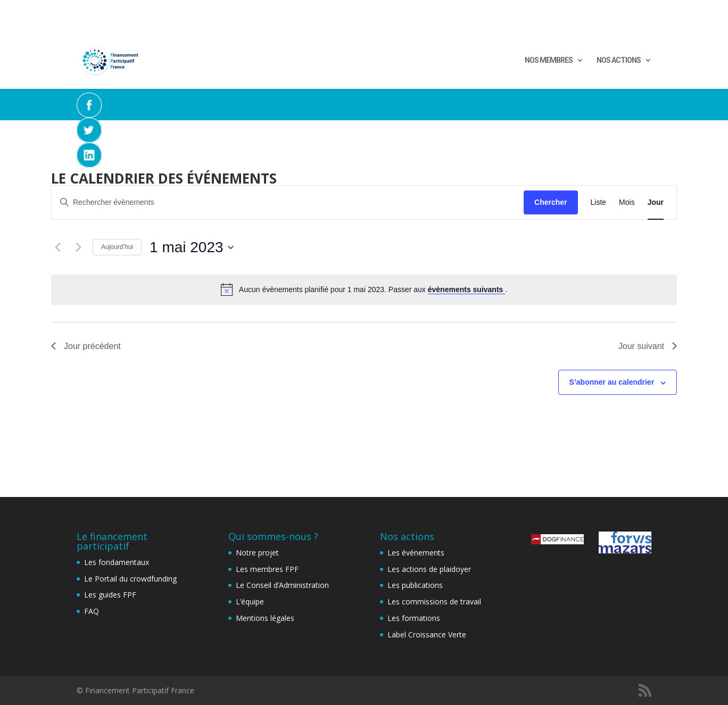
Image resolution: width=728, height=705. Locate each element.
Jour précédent (86, 346)
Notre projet (257, 553)
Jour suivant (648, 346)
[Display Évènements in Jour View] (656, 202)
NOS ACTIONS (619, 60)
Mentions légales (265, 618)
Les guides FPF (110, 595)
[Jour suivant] (78, 247)
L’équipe (250, 602)
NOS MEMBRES (549, 60)
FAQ (92, 611)
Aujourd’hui (117, 247)
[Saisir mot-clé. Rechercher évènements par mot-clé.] (288, 202)
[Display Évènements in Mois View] (627, 202)
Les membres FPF (267, 569)
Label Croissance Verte (427, 634)
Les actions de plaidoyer (429, 569)
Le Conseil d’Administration (282, 585)
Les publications (415, 585)
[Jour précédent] (57, 247)
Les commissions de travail (434, 602)
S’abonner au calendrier (612, 382)
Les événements (416, 553)
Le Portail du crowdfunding (130, 579)
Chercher (551, 202)
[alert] (364, 289)
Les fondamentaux (117, 562)
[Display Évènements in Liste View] (599, 202)
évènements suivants (467, 289)
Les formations (414, 618)
